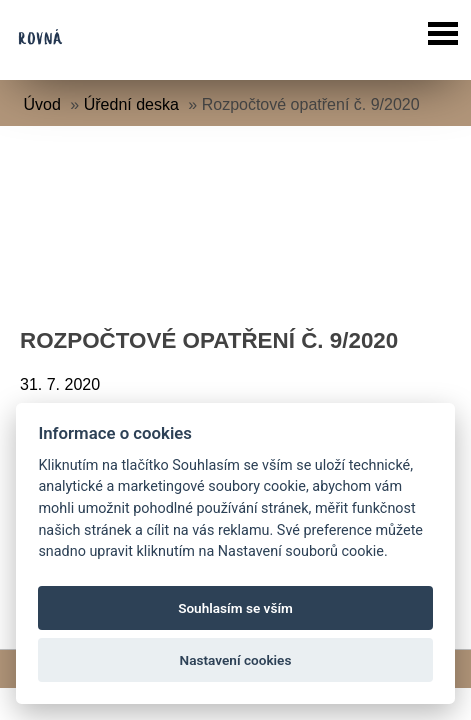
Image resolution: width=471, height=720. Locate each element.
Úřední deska (131, 104)
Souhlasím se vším (235, 608)
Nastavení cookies (236, 660)
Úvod (42, 104)
